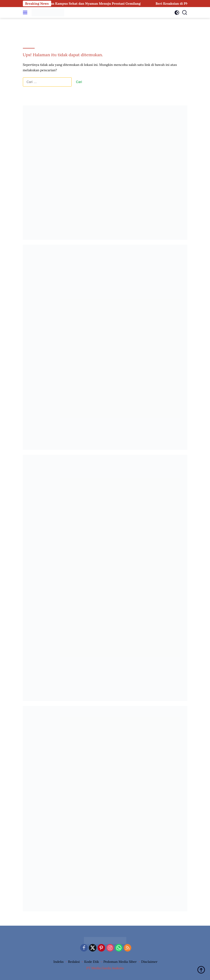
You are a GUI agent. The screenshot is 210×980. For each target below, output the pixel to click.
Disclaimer (149, 962)
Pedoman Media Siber (120, 962)
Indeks (59, 962)
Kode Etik (92, 962)
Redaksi (74, 962)
